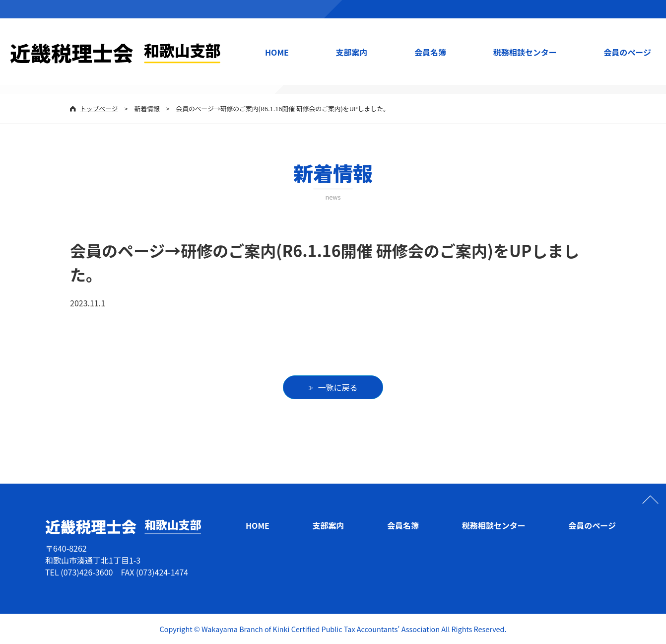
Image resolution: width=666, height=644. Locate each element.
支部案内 (352, 52)
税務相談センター (525, 52)
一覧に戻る (338, 387)
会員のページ (627, 52)
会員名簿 (430, 52)
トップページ (99, 108)
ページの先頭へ (650, 500)
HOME (277, 52)
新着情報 (147, 108)
